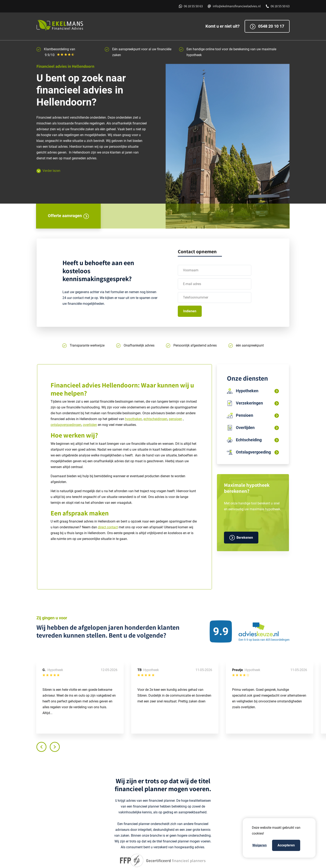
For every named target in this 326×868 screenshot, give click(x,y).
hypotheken (133, 419)
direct (102, 527)
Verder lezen (48, 171)
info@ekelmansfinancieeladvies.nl (237, 6)
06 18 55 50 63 (193, 6)
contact (112, 527)
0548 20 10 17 (267, 27)
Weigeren (259, 845)
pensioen (175, 419)
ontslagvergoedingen (66, 425)
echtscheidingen (155, 419)
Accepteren (286, 845)
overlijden (90, 425)
